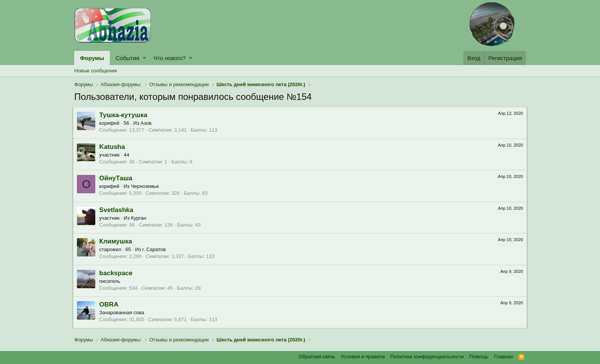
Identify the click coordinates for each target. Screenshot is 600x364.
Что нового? (170, 58)
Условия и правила (363, 357)
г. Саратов (156, 249)
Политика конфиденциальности (427, 357)
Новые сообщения (96, 71)
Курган (140, 218)
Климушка (117, 241)
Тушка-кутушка (125, 115)
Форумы (92, 58)
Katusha (113, 147)
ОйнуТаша (117, 178)
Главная (503, 357)
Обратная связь (317, 357)
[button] (144, 58)
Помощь (479, 357)
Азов (148, 123)
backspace (117, 273)
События (127, 58)
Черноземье (146, 186)
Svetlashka (118, 210)
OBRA (110, 304)
